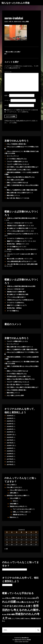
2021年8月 (10, 440)
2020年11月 (10, 446)
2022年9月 (10, 437)
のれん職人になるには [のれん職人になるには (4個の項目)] (25, 602)
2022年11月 (10, 435)
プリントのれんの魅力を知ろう (16, 231)
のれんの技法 (11, 485)
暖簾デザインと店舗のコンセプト (17, 241)
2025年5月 (10, 418)
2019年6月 (10, 456)
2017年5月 (10, 462)
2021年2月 (10, 443)
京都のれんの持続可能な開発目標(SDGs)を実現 (21, 218)
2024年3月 (10, 429)
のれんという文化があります (16, 223)
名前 (7, 95)
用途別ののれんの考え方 (17, 506)
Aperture (18, 640)
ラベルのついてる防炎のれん (16, 238)
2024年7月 (10, 424)
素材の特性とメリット (13, 195)
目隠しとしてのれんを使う (21, 512)
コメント (8, 72)
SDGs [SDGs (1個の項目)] (3, 598)
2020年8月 (10, 451)
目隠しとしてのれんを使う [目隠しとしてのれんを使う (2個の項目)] (16, 618)
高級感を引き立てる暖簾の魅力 (16, 226)
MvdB (29, 640)
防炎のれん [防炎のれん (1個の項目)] (28, 619)
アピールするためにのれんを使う (23, 509)
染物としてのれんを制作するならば (17, 183)
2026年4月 (10, 416)
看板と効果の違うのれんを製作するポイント (20, 193)
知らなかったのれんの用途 (16, 3)
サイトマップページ (13, 156)
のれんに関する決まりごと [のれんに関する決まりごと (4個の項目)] (16, 598)
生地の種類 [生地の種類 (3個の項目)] (11, 614)
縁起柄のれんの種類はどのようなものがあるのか (22, 249)
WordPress (25, 638)
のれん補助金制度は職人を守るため (18, 261)
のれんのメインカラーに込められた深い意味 (20, 254)
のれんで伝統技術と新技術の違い (17, 144)
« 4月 (6, 549)
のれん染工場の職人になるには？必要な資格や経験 (22, 264)
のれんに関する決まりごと (18, 490)
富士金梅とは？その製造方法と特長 (18, 228)
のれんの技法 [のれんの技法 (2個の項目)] (31, 598)
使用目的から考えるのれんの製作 (17, 496)
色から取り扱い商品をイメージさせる (18, 198)
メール (7, 100)
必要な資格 (13, 493)
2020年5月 (10, 454)
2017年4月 (10, 465)
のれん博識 (25, 22)
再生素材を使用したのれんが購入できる (19, 170)
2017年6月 (10, 459)
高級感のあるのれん (19, 515)
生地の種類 (13, 504)
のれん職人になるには (13, 487)
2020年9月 (10, 448)
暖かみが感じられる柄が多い (16, 259)
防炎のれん (13, 517)
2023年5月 (10, 432)
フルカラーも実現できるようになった (18, 164)
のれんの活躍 (14, 498)
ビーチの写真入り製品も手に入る (17, 159)
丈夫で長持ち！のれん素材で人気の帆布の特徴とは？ (23, 167)
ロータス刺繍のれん (13, 247)
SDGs (14, 501)
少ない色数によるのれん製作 (15, 180)
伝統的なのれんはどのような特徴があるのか (20, 234)
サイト (6, 105)
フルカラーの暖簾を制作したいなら (17, 162)
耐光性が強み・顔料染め (14, 244)
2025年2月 (10, 421)
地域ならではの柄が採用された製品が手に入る (21, 177)
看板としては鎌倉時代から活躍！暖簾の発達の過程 (22, 190)
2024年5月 (10, 426)
